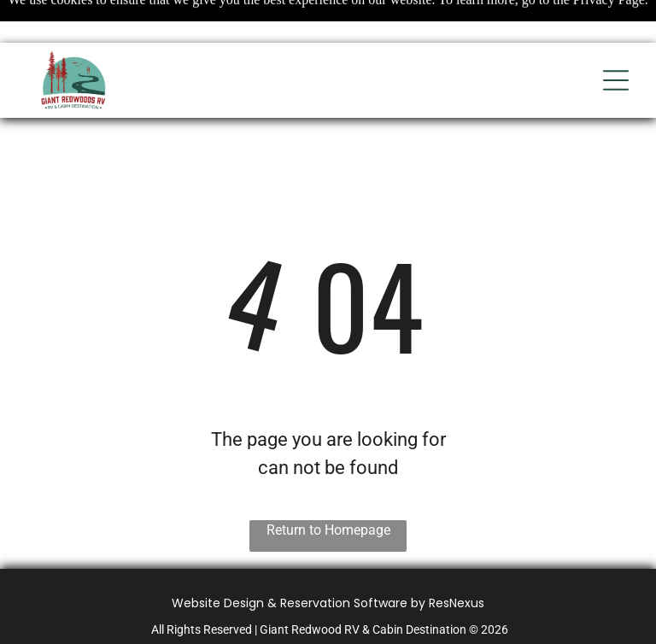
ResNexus (457, 603)
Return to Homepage (328, 530)
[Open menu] (616, 80)
